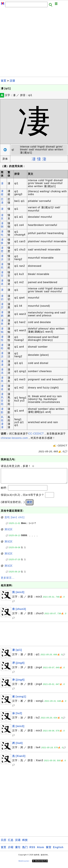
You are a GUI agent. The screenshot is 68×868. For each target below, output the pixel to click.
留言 (49, 850)
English (58, 850)
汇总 (11, 843)
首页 (4, 81)
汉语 (12, 81)
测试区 (9, 533)
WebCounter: (24, 864)
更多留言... (8, 581)
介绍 (11, 850)
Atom (41, 850)
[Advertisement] (34, 43)
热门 (25, 850)
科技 (25, 843)
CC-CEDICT (36, 434)
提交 (29, 505)
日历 (4, 843)
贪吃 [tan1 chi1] (15, 520)
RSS (32, 850)
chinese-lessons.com (14, 438)
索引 (18, 850)
